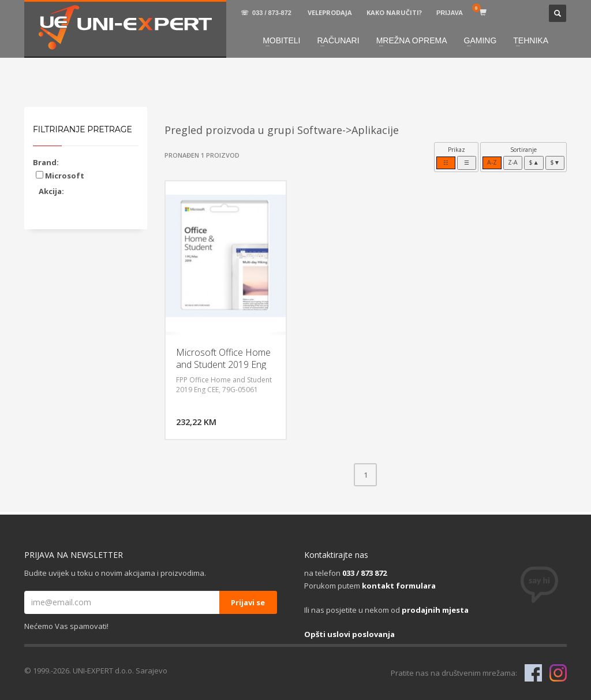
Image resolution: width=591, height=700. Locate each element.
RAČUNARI (338, 40)
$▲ (534, 162)
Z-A (513, 162)
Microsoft (60, 176)
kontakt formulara (399, 586)
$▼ (555, 162)
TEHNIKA (531, 40)
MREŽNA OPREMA (412, 40)
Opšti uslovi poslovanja (349, 634)
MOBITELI (281, 40)
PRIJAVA (450, 13)
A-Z (492, 162)
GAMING (480, 40)
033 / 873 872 (364, 573)
